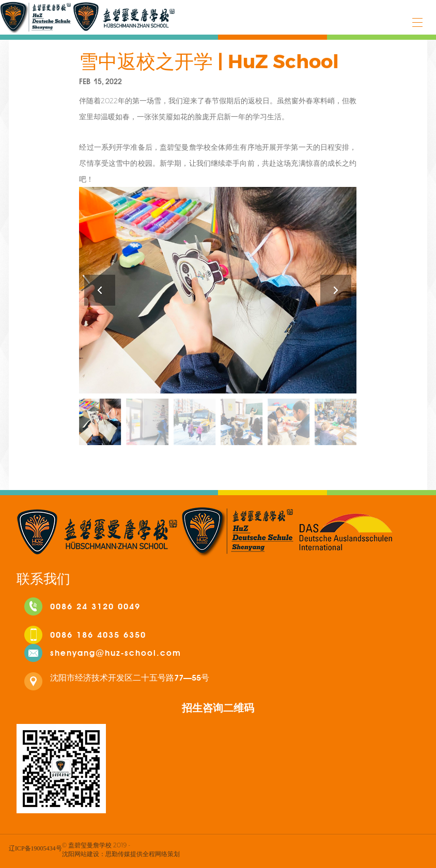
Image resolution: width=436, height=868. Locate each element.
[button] (336, 290)
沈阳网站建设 (81, 854)
